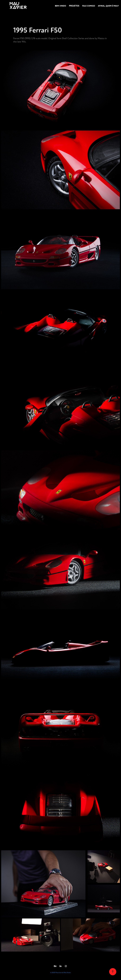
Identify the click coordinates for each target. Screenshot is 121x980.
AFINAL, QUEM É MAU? (108, 6)
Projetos (74, 6)
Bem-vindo (60, 6)
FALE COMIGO (89, 6)
